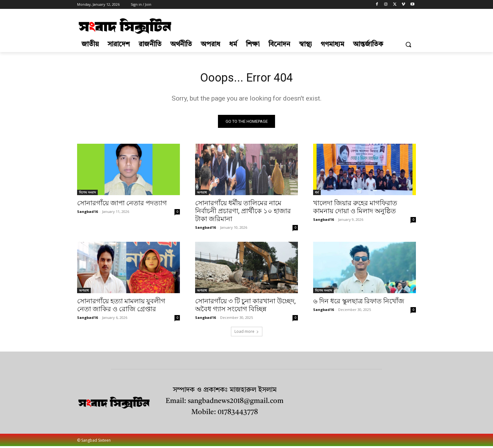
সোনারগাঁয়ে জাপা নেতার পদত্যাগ (122, 205)
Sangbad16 (87, 213)
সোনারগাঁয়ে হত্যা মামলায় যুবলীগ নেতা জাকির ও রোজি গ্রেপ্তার (121, 307)
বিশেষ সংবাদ (87, 194)
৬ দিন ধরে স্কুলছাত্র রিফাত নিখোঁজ (359, 303)
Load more (247, 333)
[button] (408, 44)
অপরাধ (202, 194)
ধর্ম (317, 194)
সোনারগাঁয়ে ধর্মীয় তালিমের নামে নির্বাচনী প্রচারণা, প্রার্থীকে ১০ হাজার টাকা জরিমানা (243, 213)
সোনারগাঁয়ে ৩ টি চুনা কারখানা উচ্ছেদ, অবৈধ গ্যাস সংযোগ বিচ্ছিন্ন (245, 307)
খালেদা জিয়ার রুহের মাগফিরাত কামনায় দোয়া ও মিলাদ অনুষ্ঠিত (355, 209)
